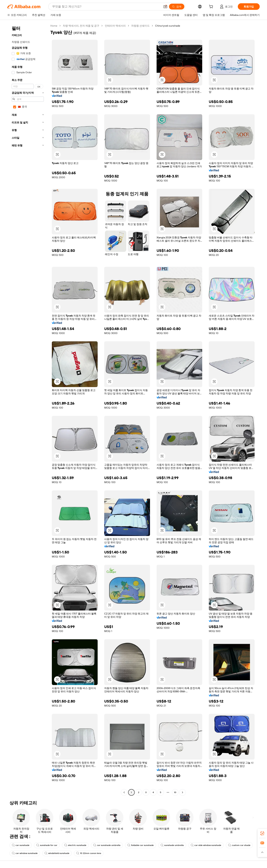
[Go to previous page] (124, 792)
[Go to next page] (183, 792)
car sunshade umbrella (107, 845)
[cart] (212, 7)
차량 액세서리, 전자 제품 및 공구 (81, 26)
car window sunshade (25, 853)
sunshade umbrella (172, 845)
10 (175, 792)
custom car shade (239, 845)
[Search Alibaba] (106, 7)
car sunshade (21, 845)
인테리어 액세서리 (115, 26)
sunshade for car (47, 845)
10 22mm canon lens (89, 853)
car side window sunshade (206, 845)
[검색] (177, 7)
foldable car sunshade (141, 845)
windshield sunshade (57, 853)
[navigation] (28, 409)
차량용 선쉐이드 (140, 26)
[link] (262, 833)
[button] (165, 7)
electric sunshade (75, 845)
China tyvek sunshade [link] (168, 26)
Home (54, 26)
